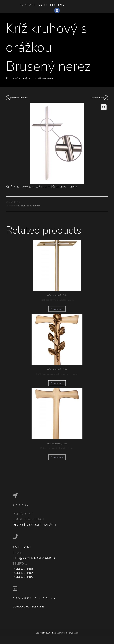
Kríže (21, 206)
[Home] (7, 79)
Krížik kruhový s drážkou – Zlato (57, 300)
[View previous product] (8, 98)
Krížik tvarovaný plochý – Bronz (57, 448)
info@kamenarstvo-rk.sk (34, 558)
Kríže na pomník (32, 206)
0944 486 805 (23, 577)
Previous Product (19, 98)
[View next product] (106, 98)
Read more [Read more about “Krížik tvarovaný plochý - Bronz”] (57, 457)
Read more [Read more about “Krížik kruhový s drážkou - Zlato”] (57, 309)
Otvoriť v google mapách (34, 525)
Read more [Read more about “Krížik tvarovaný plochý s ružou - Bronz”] (57, 383)
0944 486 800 (52, 5)
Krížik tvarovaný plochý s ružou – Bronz (57, 374)
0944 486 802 (23, 573)
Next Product (97, 98)
